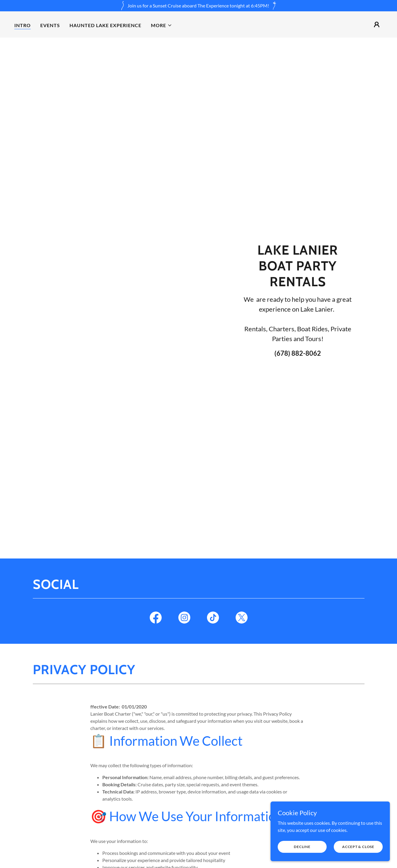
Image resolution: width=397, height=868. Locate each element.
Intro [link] (23, 25)
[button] (162, 25)
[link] (156, 619)
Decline (302, 859)
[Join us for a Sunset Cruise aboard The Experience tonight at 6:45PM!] (198, 6)
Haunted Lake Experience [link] (105, 25)
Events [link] (50, 25)
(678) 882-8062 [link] (298, 353)
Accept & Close (358, 859)
